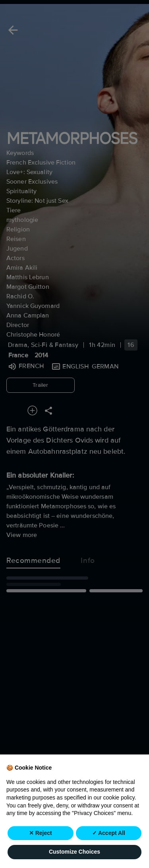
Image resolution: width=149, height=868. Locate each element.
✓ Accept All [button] (109, 850)
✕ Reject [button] (41, 850)
